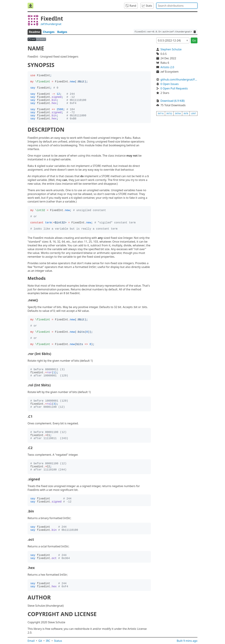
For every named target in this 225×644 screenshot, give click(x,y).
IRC (48, 641)
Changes (49, 32)
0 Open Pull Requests (174, 88)
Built (187, 641)
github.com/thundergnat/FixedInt (179, 79)
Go (194, 40)
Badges (62, 32)
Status (58, 641)
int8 (186, 114)
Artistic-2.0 (167, 67)
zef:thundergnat (51, 24)
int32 (169, 114)
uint (194, 114)
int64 (178, 114)
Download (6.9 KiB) (173, 101)
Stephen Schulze (171, 49)
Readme (35, 32)
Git (40, 641)
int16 (161, 114)
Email (31, 641)
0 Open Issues (170, 84)
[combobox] (177, 6)
